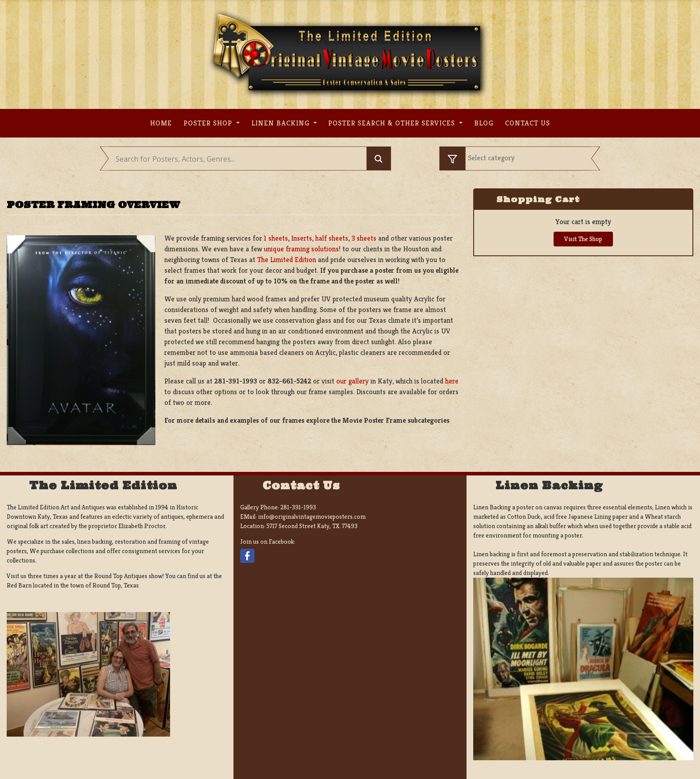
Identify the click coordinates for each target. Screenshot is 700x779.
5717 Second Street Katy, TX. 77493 (312, 526)
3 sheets (364, 238)
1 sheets (276, 238)
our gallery (352, 381)
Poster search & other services (393, 123)
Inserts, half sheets (320, 238)
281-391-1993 (298, 507)
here (452, 381)
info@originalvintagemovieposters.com (312, 517)
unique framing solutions (301, 249)
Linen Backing (281, 123)
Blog (484, 123)
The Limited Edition (287, 260)
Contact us (527, 123)
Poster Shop (209, 123)
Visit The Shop (583, 239)
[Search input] (240, 159)
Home (161, 123)
